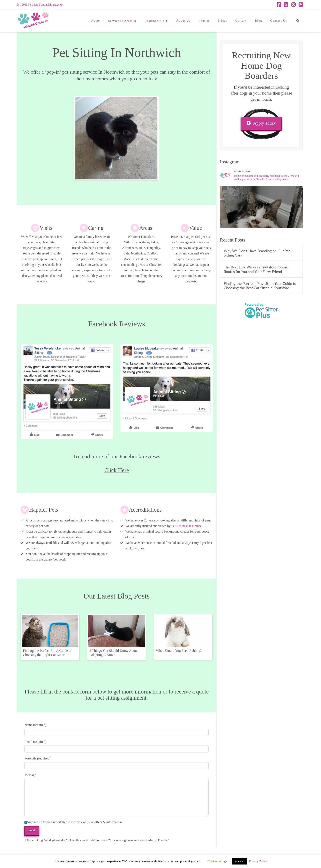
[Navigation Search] (298, 21)
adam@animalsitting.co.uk (48, 5)
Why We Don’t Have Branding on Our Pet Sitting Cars (257, 253)
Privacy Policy (258, 861)
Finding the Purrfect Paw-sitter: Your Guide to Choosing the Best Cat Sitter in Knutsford (260, 286)
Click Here (117, 470)
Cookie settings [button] (217, 861)
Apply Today (261, 123)
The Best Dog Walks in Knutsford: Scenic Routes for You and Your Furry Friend (256, 269)
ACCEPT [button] (240, 861)
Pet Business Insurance (187, 526)
